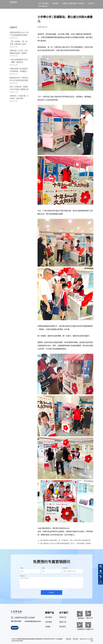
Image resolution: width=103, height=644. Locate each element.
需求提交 (51, 593)
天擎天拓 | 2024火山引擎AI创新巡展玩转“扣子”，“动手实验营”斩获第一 (67, 543)
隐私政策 (69, 639)
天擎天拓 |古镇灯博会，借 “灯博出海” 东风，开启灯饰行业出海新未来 (67, 540)
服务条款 (75, 639)
